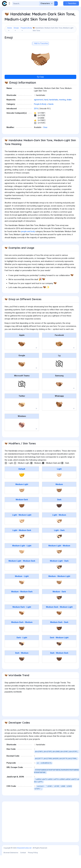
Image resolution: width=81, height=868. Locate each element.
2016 (36, 121)
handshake (53, 112)
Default (22, 482)
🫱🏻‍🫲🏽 (59, 534)
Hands (51, 117)
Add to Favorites (40, 56)
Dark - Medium (22, 666)
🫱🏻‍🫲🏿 (59, 549)
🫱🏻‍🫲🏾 (22, 549)
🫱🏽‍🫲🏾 (22, 610)
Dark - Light (22, 650)
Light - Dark (59, 543)
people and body (28, 244)
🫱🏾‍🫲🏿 (59, 641)
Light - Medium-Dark (22, 543)
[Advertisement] (40, 42)
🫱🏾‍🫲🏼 (59, 626)
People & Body (26, 28)
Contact (23, 865)
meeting (62, 112)
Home (10, 28)
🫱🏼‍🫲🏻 (22, 564)
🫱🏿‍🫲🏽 (22, 672)
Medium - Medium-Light (59, 589)
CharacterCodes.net (24, 861)
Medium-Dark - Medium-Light (59, 620)
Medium (59, 497)
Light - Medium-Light (22, 528)
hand (46, 112)
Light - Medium (59, 528)
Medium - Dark (59, 604)
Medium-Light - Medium (59, 558)
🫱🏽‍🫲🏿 (59, 610)
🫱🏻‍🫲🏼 (22, 534)
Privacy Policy (33, 865)
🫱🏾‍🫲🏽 (22, 641)
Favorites (71, 3)
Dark (59, 512)
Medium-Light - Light (22, 558)
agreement (39, 112)
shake (69, 112)
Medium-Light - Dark (59, 574)
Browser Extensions (11, 865)
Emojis (16, 28)
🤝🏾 (22, 518)
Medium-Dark (22, 512)
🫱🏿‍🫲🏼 (59, 656)
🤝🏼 (22, 503)
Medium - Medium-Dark (22, 604)
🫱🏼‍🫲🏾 (22, 580)
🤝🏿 (59, 518)
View (45, 140)
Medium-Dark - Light (22, 620)
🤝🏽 (59, 503)
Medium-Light (22, 497)
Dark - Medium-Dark (59, 666)
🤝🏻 (59, 488)
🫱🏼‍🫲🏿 (59, 580)
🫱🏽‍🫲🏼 (59, 595)
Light (59, 482)
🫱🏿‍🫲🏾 (59, 672)
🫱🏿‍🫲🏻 (22, 656)
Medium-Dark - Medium (22, 635)
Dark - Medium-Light (59, 650)
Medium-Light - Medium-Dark (22, 574)
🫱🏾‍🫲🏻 (22, 626)
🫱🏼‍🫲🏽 (59, 564)
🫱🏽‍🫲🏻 (22, 595)
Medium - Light (22, 589)
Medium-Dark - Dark (59, 635)
